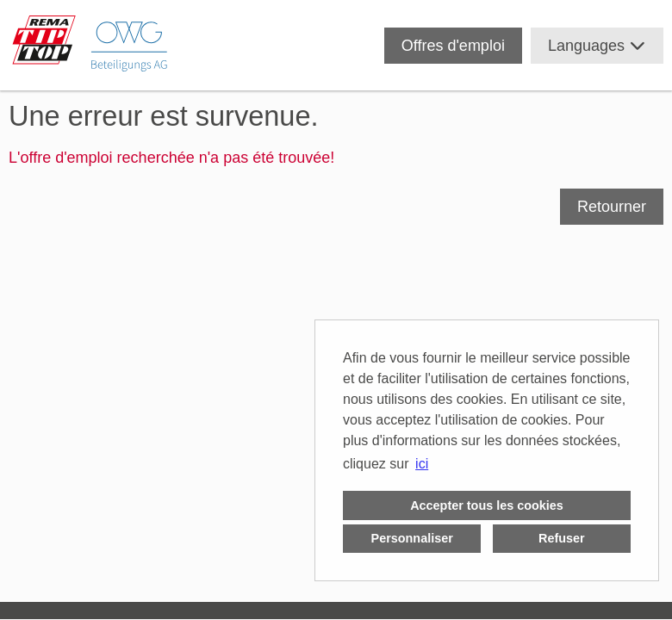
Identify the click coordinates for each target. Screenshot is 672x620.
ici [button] (422, 464)
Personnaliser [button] (412, 538)
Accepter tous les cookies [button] (487, 505)
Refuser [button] (562, 538)
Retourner (612, 207)
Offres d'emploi (453, 46)
